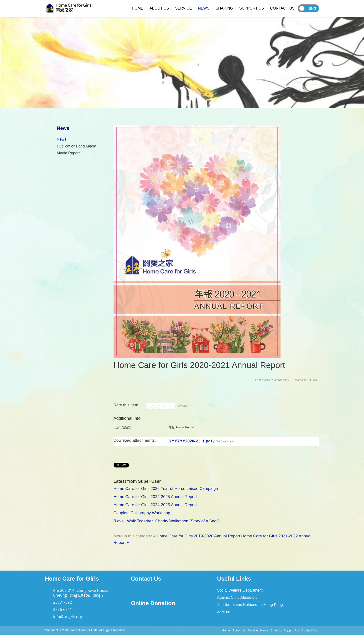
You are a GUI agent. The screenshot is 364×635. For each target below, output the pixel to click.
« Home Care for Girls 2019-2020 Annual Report (197, 536)
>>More (224, 612)
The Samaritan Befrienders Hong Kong (250, 605)
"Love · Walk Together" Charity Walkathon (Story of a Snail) (167, 521)
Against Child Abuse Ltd (237, 597)
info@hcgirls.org (68, 617)
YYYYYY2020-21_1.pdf (202, 441)
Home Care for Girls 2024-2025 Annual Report (155, 497)
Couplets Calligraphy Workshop (142, 513)
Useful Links (234, 579)
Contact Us (146, 579)
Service (253, 630)
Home (226, 630)
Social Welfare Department (240, 590)
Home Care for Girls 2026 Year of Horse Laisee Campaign (166, 489)
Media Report (68, 153)
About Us (239, 630)
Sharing (276, 630)
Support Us (291, 630)
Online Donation (153, 603)
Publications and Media (76, 146)
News (62, 139)
